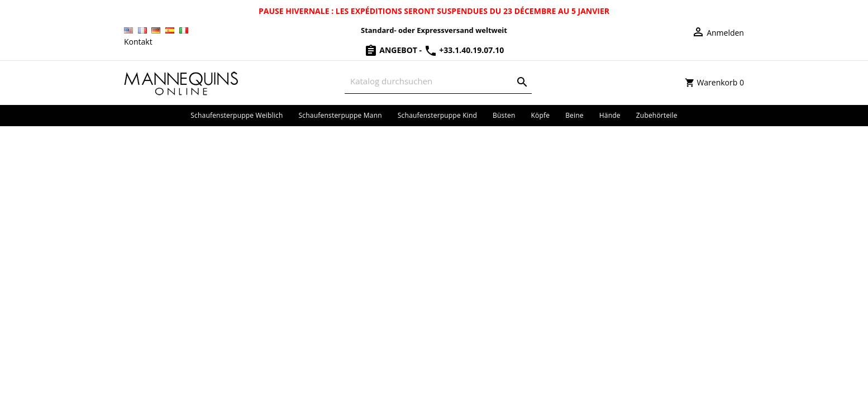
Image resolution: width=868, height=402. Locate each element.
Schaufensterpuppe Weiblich (237, 115)
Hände (610, 115)
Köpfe (540, 115)
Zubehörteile (657, 115)
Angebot (392, 50)
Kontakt (138, 42)
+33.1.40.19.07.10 (464, 50)
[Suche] (438, 81)
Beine (574, 115)
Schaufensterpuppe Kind (437, 115)
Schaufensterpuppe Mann (340, 115)
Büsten (504, 115)
